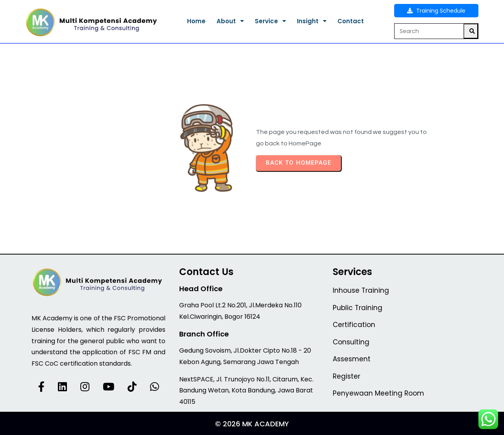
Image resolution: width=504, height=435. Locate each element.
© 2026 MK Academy (252, 424)
